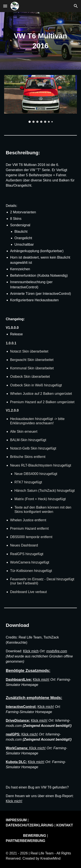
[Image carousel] (41, 99)
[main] (41, 41)
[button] (5, 6)
